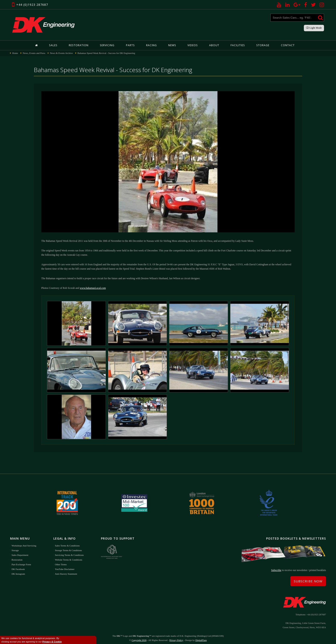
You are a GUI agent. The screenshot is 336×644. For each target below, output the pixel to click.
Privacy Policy (176, 638)
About (214, 45)
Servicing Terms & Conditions (69, 552)
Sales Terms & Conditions (67, 543)
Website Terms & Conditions (68, 557)
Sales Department (20, 552)
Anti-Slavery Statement (66, 571)
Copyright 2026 (139, 638)
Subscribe (276, 568)
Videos (192, 45)
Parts (130, 45)
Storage (262, 45)
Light (314, 28)
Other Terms (61, 562)
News (172, 45)
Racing (151, 45)
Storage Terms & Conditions (68, 548)
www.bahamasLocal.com (93, 288)
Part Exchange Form (21, 562)
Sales (54, 45)
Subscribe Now (308, 579)
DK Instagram (18, 571)
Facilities (237, 45)
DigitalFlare (201, 638)
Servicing (107, 45)
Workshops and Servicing (24, 543)
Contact (287, 45)
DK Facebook (18, 566)
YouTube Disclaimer (65, 566)
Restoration (79, 45)
